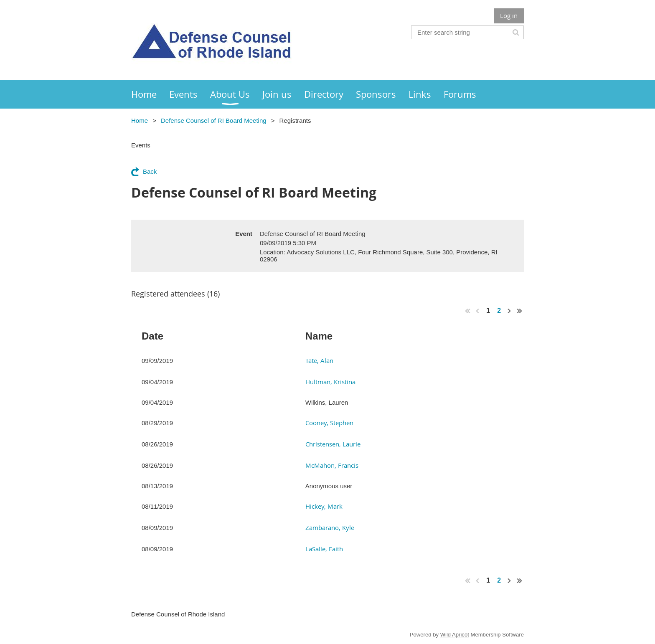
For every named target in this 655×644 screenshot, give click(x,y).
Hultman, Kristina (330, 382)
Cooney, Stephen (329, 423)
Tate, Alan (319, 360)
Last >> (520, 311)
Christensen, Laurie (333, 444)
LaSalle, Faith (324, 549)
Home (140, 120)
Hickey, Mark (324, 506)
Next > (510, 311)
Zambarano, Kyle (330, 527)
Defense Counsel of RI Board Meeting (214, 120)
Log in (509, 15)
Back (150, 171)
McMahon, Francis (332, 465)
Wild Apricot (455, 635)
